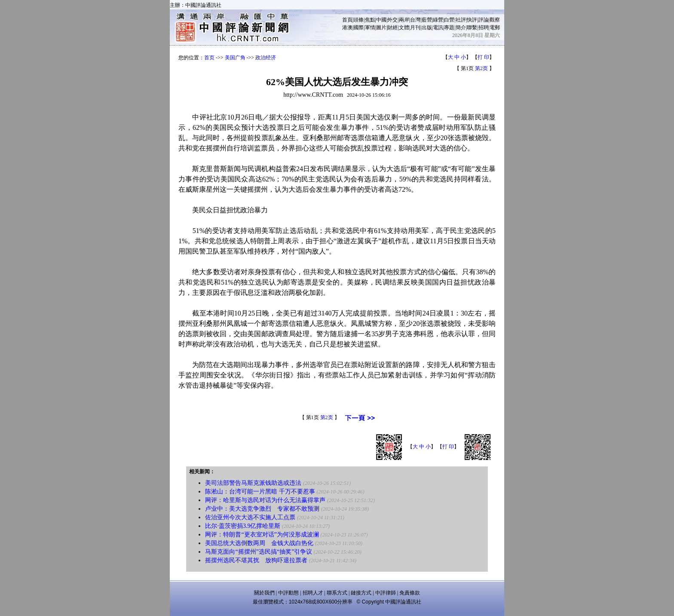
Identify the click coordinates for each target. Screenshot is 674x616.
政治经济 (266, 58)
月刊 (415, 28)
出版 (427, 28)
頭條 (358, 20)
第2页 (481, 68)
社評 (461, 20)
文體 (404, 28)
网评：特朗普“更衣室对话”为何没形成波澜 (262, 535)
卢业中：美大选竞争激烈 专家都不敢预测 (262, 509)
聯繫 (472, 28)
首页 (209, 58)
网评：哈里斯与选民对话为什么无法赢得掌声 (265, 500)
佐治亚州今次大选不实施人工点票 (250, 517)
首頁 (347, 20)
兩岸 (404, 20)
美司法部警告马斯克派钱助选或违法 (253, 483)
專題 (449, 28)
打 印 (483, 57)
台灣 (415, 20)
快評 (472, 20)
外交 (392, 20)
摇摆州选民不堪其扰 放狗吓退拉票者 (256, 560)
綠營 (438, 20)
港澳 (347, 28)
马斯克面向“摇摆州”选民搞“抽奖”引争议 (259, 552)
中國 (381, 20)
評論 (484, 20)
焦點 (370, 20)
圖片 (381, 28)
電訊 (438, 28)
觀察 (495, 20)
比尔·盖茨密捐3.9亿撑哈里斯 (243, 526)
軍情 (370, 28)
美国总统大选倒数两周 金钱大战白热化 (259, 543)
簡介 (461, 28)
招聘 (484, 28)
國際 (358, 28)
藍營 (427, 20)
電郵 (495, 28)
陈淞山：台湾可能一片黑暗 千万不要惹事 (260, 492)
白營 (449, 20)
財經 (392, 28)
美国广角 (235, 58)
